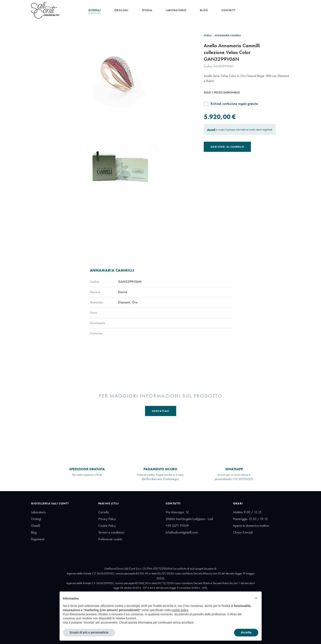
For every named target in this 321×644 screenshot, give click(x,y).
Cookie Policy (107, 526)
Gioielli (95, 10)
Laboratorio (176, 10)
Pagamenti (38, 539)
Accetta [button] (246, 632)
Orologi (121, 10)
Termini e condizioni (111, 532)
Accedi (211, 129)
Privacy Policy (107, 519)
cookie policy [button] (180, 610)
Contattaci (161, 411)
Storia (147, 10)
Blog (204, 10)
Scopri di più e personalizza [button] (89, 632)
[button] (256, 598)
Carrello (104, 512)
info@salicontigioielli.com (182, 532)
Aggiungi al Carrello (227, 147)
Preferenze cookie (110, 539)
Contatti (228, 10)
